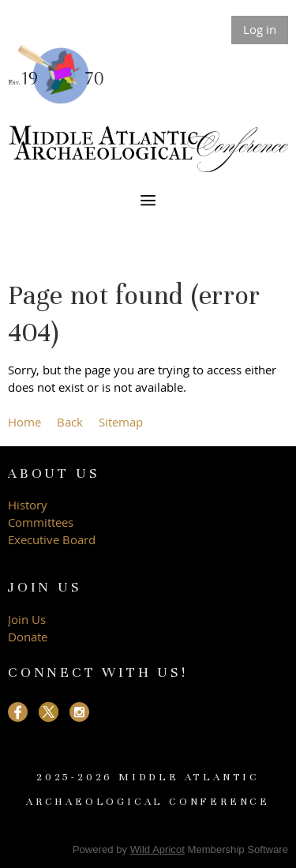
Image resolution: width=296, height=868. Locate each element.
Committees (41, 522)
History (28, 505)
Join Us (27, 619)
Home (24, 422)
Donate (28, 637)
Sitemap (121, 422)
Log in (260, 29)
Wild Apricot (157, 849)
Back (70, 422)
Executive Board (53, 539)
